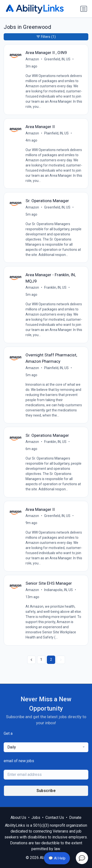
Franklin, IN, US (55, 287)
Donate (75, 818)
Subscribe (46, 791)
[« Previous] (31, 660)
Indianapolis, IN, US (59, 590)
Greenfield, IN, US (57, 59)
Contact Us (55, 818)
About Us (18, 818)
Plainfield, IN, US (56, 133)
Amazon (32, 59)
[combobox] (46, 747)
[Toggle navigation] (84, 9)
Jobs (36, 818)
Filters (46, 37)
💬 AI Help (57, 858)
